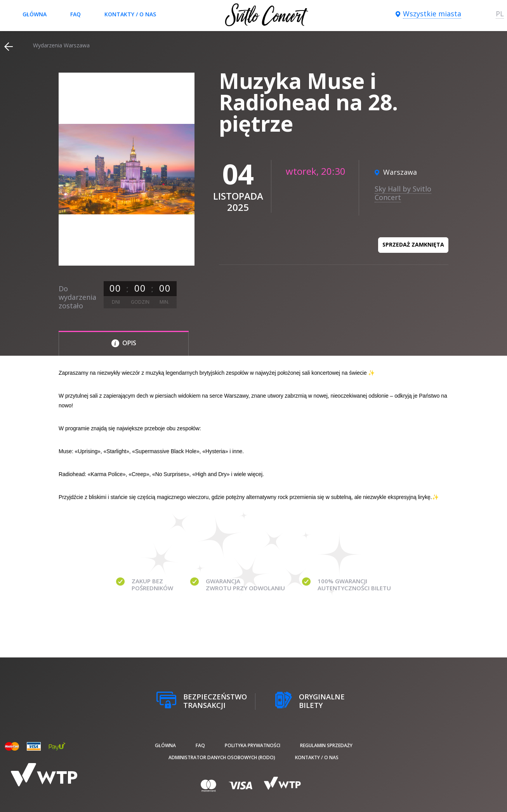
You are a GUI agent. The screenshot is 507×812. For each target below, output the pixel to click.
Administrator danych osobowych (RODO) (222, 757)
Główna (35, 14)
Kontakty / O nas (130, 14)
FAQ (76, 14)
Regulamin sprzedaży (326, 745)
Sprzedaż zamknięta (413, 244)
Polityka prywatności (253, 745)
